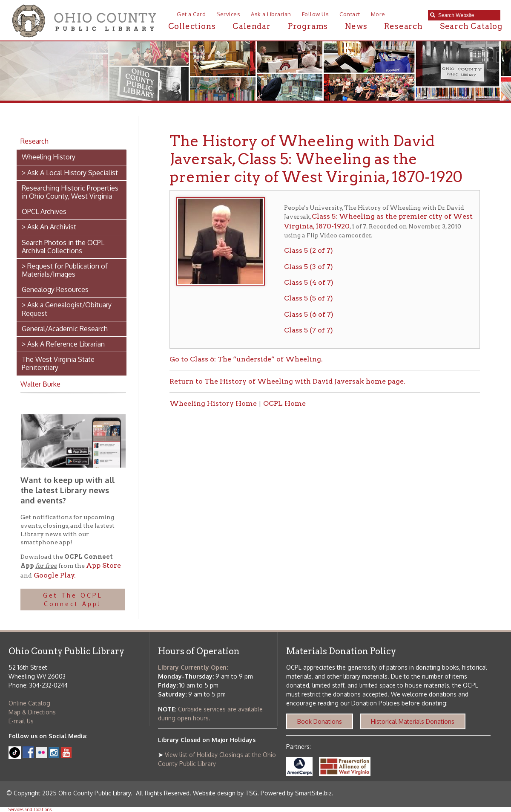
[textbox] (467, 15)
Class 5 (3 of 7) (309, 267)
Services (228, 14)
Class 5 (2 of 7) (309, 250)
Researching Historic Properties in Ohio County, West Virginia (70, 192)
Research (403, 26)
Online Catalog (29, 703)
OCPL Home (284, 403)
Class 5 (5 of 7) (309, 298)
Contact (350, 14)
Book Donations (320, 721)
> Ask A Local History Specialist (70, 173)
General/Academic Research (65, 329)
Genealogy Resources (55, 289)
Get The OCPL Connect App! (73, 600)
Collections (192, 26)
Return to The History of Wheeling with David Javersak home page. (287, 381)
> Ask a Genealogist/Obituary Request (67, 309)
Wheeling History (49, 157)
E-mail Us (21, 721)
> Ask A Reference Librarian (63, 344)
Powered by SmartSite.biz (296, 793)
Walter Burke (40, 384)
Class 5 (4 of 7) (309, 282)
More (378, 14)
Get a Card (191, 14)
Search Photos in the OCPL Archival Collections (63, 247)
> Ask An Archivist (49, 227)
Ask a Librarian (271, 14)
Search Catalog (471, 26)
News (356, 26)
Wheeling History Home (213, 403)
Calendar (251, 26)
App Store (103, 565)
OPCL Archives (44, 211)
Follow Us (316, 14)
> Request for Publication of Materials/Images (65, 270)
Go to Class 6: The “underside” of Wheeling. (246, 359)
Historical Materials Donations (413, 721)
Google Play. (54, 575)
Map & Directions (32, 712)
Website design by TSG (225, 793)
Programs (308, 26)
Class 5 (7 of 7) (309, 330)
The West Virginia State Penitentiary (58, 363)
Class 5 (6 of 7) (309, 314)
